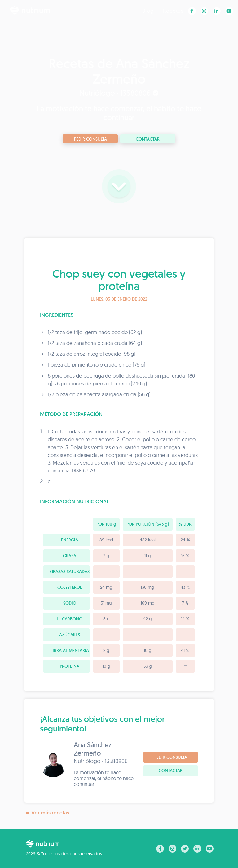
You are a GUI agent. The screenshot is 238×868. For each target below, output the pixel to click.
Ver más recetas (47, 813)
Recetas (173, 11)
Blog (148, 11)
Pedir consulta (90, 139)
